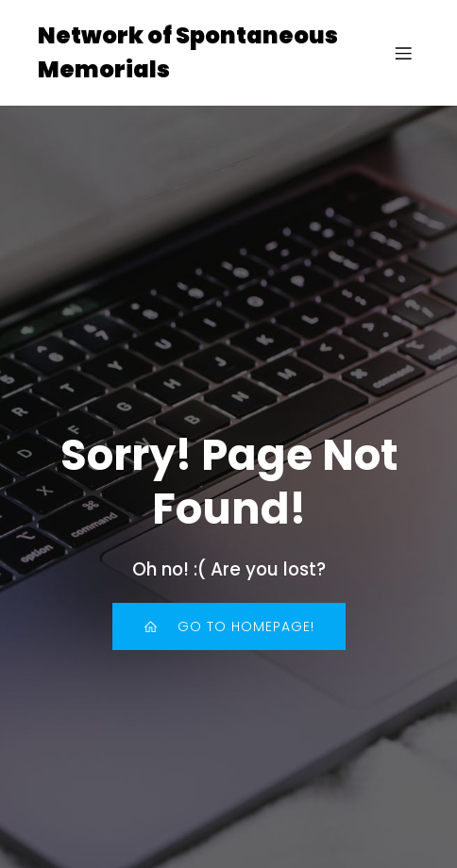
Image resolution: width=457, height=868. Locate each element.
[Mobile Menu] (403, 53)
